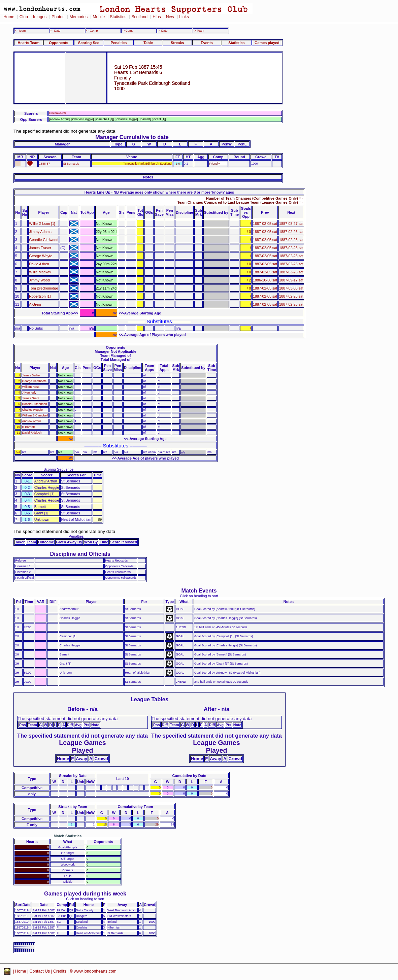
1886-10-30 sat (265, 280)
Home (9, 17)
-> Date (162, 31)
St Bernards (71, 164)
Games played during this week (85, 893)
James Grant (31, 398)
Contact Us (40, 971)
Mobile (99, 17)
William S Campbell (35, 415)
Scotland (139, 17)
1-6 (178, 164)
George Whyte (41, 256)
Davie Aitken (39, 264)
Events (207, 43)
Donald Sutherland (35, 404)
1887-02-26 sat (291, 232)
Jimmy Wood (39, 280)
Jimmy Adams (40, 232)
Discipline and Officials (80, 554)
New (170, 17)
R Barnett (29, 427)
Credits (60, 971)
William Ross (31, 387)
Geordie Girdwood (44, 240)
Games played (267, 43)
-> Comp (128, 31)
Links (184, 17)
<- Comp (92, 31)
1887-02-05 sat (265, 224)
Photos (58, 17)
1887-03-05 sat (291, 288)
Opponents (58, 43)
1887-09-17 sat (291, 280)
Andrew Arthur (32, 421)
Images (40, 17)
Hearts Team (29, 43)
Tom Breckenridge (43, 288)
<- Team (20, 31)
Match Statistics (68, 836)
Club (24, 17)
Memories (78, 17)
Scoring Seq (89, 43)
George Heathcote (35, 381)
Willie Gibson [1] (42, 224)
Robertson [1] (40, 296)
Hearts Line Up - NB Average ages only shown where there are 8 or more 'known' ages (159, 192)
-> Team (199, 31)
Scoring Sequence (58, 469)
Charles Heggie (32, 410)
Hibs (157, 17)
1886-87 (45, 164)
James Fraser (40, 248)
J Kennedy (29, 393)
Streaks (177, 43)
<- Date (55, 31)
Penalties (119, 43)
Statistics (118, 17)
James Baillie (31, 375)
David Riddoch (32, 433)
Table (148, 43)
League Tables (150, 699)
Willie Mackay (40, 272)
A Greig (35, 304)
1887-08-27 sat (291, 224)
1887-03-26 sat (291, 272)
